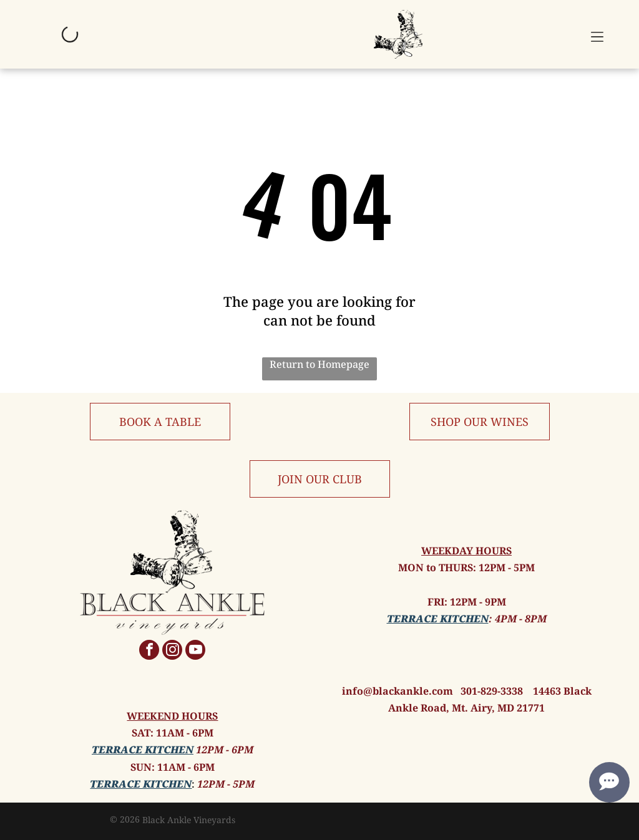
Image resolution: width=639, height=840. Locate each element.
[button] (597, 34)
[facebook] (149, 651)
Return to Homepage (319, 364)
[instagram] (172, 651)
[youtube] (195, 651)
